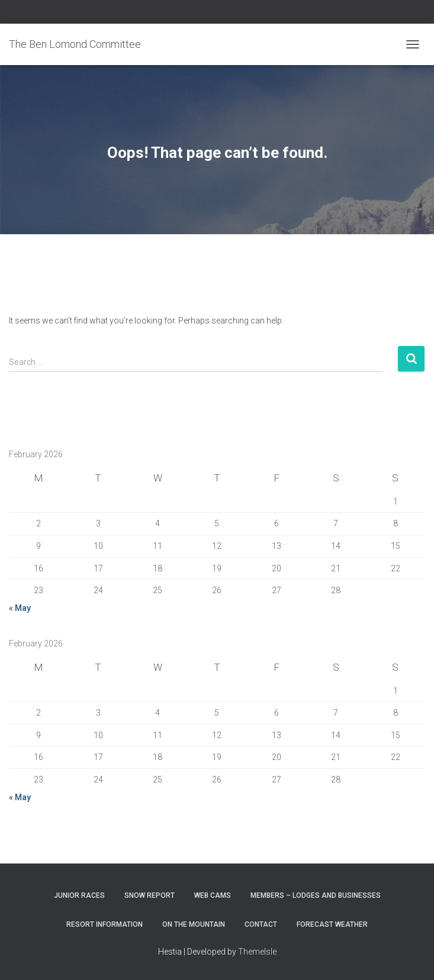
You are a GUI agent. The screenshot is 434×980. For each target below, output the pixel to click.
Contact (261, 924)
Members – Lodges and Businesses (316, 895)
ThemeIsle (257, 952)
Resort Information (105, 924)
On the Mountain (194, 924)
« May (20, 608)
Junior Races (79, 895)
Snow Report (150, 895)
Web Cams (213, 895)
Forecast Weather (332, 924)
